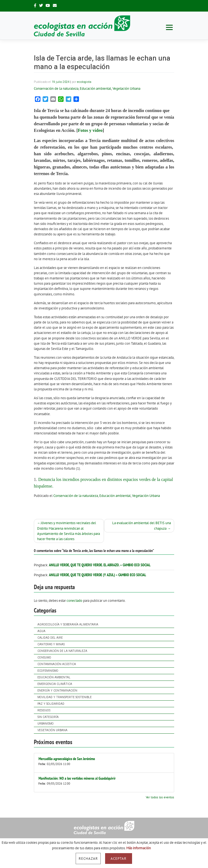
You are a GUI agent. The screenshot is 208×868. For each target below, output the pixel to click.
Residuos (44, 710)
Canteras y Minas (51, 644)
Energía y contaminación (57, 691)
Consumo (44, 658)
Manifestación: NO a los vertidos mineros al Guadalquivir (77, 778)
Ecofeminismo (48, 671)
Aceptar (119, 859)
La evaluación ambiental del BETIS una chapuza (142, 526)
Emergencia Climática (55, 684)
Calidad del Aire (50, 638)
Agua (41, 631)
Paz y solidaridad (51, 704)
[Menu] (169, 27)
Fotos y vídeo (90, 130)
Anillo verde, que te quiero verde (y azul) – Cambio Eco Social (98, 575)
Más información (139, 848)
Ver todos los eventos (160, 797)
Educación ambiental (54, 677)
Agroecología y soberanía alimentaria (68, 625)
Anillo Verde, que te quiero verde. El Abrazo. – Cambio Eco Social (100, 565)
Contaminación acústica (57, 664)
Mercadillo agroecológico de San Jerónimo (67, 759)
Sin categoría (48, 717)
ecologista (84, 82)
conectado (74, 601)
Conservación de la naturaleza (62, 651)
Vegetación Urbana (52, 730)
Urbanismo (46, 724)
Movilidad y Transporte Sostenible (65, 697)
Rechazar (88, 859)
